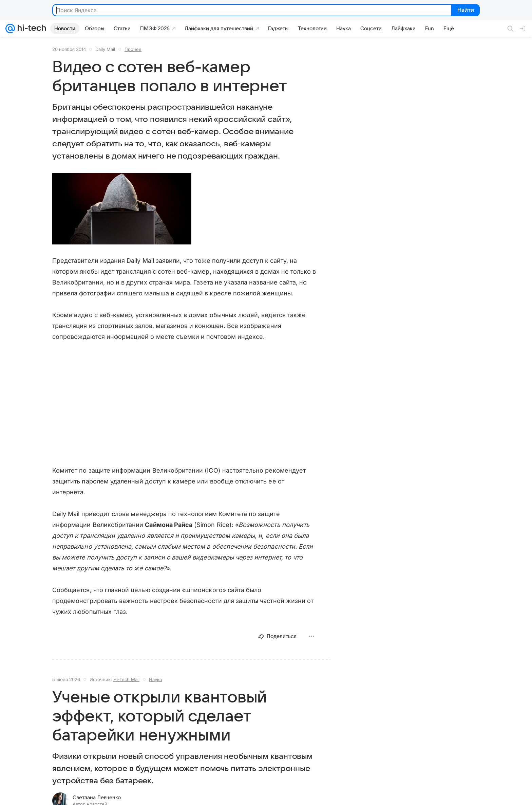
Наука (155, 679)
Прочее (133, 49)
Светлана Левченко (97, 798)
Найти (465, 11)
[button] (122, 209)
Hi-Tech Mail (126, 679)
